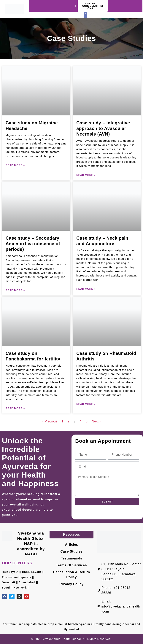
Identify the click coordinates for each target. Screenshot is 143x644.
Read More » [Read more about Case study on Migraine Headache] (15, 165)
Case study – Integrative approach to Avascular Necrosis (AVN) (103, 128)
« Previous (50, 421)
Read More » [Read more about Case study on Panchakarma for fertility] (15, 408)
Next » (96, 421)
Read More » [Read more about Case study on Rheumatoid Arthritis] (86, 404)
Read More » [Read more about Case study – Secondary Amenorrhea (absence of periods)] (15, 290)
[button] (86, 15)
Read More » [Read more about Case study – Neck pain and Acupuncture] (86, 289)
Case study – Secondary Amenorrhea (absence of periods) (33, 244)
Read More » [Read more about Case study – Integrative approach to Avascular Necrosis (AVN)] (86, 175)
